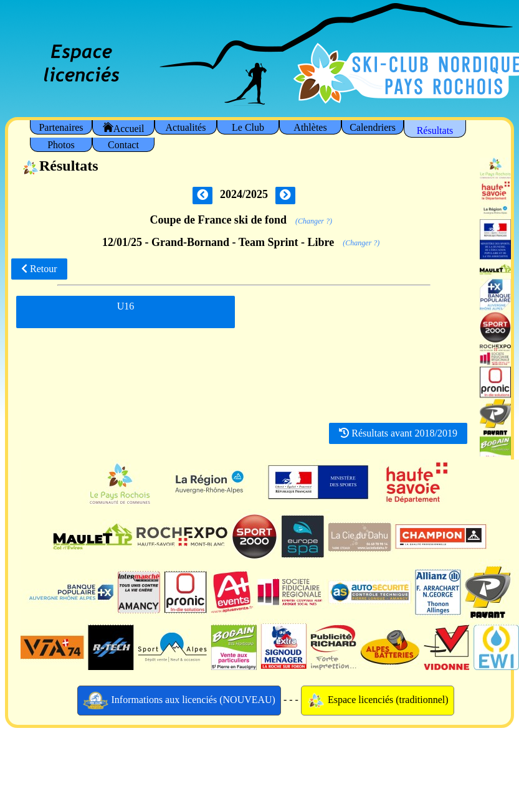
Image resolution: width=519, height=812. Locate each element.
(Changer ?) (314, 221)
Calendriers (373, 127)
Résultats (435, 130)
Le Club (248, 127)
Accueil (124, 128)
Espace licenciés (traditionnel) (378, 701)
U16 (126, 311)
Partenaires (61, 127)
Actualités (186, 127)
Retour (39, 269)
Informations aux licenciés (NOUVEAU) (179, 701)
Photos (61, 145)
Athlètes (310, 127)
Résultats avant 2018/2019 (398, 433)
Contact (123, 145)
